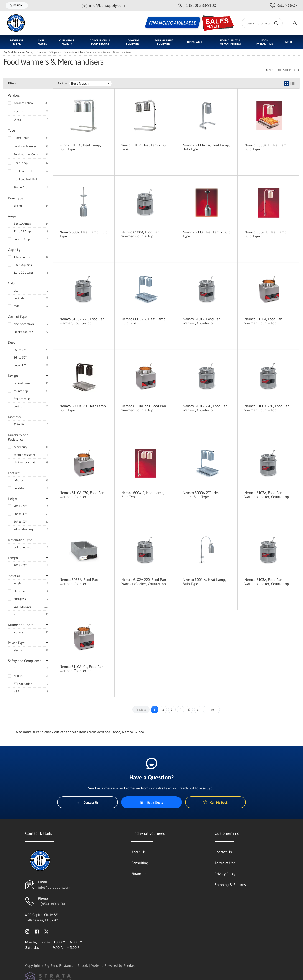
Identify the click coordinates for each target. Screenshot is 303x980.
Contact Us (88, 802)
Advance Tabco (23, 103)
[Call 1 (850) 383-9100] (197, 6)
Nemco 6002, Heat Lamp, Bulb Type (84, 234)
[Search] (262, 23)
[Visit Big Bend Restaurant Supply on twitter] (46, 931)
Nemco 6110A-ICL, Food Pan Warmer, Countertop (81, 669)
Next (211, 710)
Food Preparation (265, 42)
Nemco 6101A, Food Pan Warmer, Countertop (202, 321)
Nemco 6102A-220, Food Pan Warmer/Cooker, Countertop (144, 582)
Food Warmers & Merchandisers (114, 52)
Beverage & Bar (17, 42)
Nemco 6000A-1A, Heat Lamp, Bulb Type (206, 147)
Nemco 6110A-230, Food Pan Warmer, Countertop (82, 495)
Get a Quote (152, 802)
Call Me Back (284, 5)
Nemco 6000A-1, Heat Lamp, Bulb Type (267, 147)
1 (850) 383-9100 (51, 904)
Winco (17, 120)
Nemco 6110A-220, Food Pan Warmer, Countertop (144, 408)
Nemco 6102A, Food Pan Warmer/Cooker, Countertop (267, 495)
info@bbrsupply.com (54, 887)
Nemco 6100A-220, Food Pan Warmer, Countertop (82, 321)
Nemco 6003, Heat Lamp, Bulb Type (207, 234)
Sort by (62, 83)
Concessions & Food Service (100, 42)
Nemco (18, 111)
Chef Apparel (41, 42)
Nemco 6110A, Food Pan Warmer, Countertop (263, 321)
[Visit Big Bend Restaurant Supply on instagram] (27, 931)
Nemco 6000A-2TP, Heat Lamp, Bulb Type (202, 495)
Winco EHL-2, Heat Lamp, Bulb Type (145, 147)
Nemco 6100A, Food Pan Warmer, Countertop (140, 234)
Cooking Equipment (133, 42)
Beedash (130, 965)
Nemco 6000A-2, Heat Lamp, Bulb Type (144, 321)
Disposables (196, 42)
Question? (17, 5)
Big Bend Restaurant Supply (18, 52)
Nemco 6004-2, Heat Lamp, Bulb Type (143, 495)
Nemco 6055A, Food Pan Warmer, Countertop (79, 582)
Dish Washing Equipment (164, 42)
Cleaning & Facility (67, 42)
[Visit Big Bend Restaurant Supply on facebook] (37, 931)
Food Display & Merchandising (230, 42)
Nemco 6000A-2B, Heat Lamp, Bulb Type (83, 408)
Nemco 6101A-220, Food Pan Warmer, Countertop (205, 408)
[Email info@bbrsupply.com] (103, 6)
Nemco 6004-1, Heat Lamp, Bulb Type (266, 234)
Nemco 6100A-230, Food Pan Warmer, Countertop (267, 408)
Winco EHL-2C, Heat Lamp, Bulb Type (80, 147)
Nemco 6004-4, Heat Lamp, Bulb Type (204, 582)
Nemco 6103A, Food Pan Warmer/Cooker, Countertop (267, 582)
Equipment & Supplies (49, 52)
